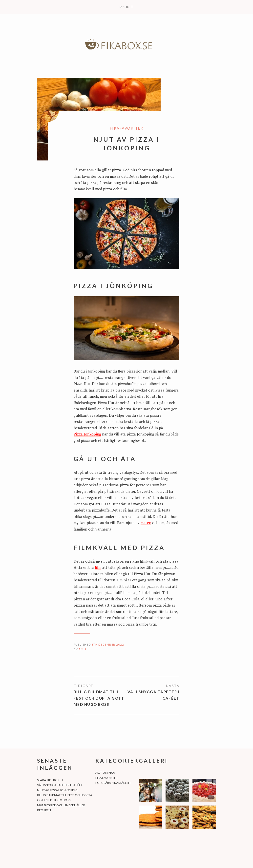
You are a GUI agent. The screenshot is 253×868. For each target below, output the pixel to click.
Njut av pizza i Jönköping (57, 790)
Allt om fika (105, 773)
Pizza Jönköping (87, 434)
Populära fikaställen (113, 783)
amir (83, 649)
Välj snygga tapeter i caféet (154, 695)
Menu (126, 7)
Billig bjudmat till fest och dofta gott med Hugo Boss (99, 698)
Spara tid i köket (50, 780)
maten (146, 523)
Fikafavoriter (127, 128)
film (98, 567)
